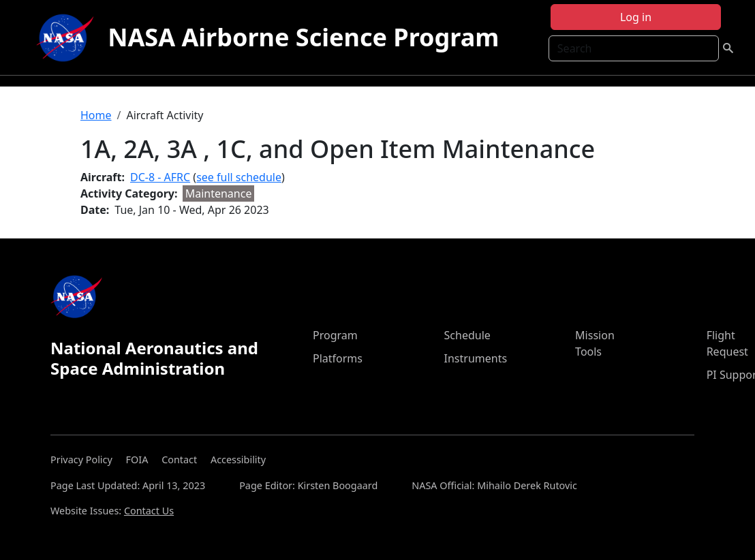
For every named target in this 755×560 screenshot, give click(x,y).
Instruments (476, 358)
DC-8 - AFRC (160, 177)
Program (335, 335)
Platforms (338, 358)
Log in (636, 17)
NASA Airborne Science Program (303, 37)
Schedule (467, 335)
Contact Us (149, 511)
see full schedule (239, 177)
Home (96, 115)
